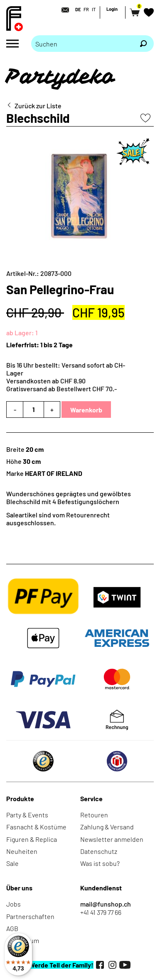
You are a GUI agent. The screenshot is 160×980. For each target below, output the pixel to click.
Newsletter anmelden (112, 839)
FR (86, 9)
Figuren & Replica (32, 839)
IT (94, 9)
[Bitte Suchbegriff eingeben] (82, 44)
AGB (12, 928)
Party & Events (27, 815)
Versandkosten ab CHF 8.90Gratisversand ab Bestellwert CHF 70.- (62, 385)
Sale (12, 863)
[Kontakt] (63, 10)
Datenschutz (99, 851)
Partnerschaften (30, 916)
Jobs (14, 904)
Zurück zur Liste (38, 106)
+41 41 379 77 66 (101, 912)
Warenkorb (86, 410)
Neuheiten (22, 851)
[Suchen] (143, 44)
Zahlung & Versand (107, 827)
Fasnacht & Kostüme (36, 827)
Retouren (94, 815)
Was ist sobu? (100, 863)
